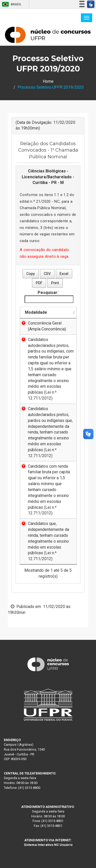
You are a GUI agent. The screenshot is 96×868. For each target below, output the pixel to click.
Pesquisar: (49, 297)
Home (48, 81)
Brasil (11, 4)
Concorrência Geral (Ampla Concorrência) (47, 326)
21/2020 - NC (48, 201)
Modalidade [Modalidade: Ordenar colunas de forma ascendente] (36, 312)
